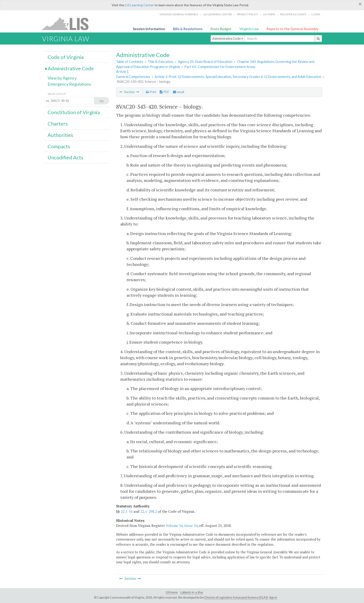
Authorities (60, 135)
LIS (68, 24)
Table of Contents (130, 62)
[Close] (360, 4)
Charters (58, 124)
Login (316, 14)
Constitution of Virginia (74, 112)
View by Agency (62, 78)
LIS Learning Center (139, 5)
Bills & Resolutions (188, 29)
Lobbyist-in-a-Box (192, 592)
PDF (164, 92)
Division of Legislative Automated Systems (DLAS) (236, 598)
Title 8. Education (161, 62)
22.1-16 (127, 511)
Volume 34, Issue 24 (182, 526)
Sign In (273, 598)
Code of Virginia (66, 57)
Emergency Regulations (69, 84)
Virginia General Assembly (179, 14)
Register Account (293, 14)
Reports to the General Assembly (292, 29)
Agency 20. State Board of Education (205, 62)
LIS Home (172, 592)
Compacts (59, 146)
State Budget (221, 29)
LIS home (269, 14)
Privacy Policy (248, 14)
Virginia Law (249, 29)
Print (151, 92)
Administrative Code (228, 39)
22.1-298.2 (149, 511)
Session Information (149, 29)
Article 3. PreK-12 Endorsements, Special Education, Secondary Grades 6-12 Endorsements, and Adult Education (238, 77)
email (179, 92)
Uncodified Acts (65, 158)
